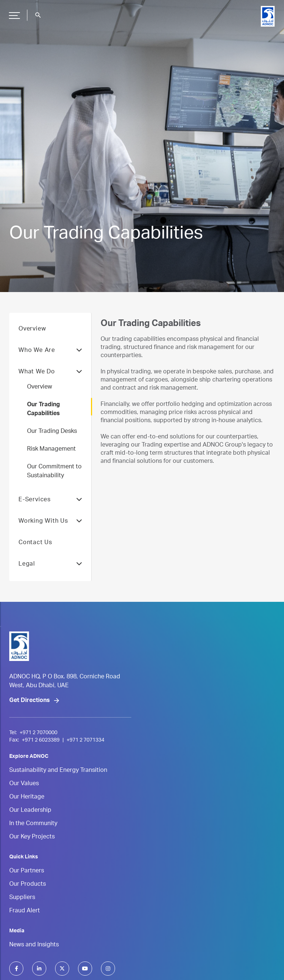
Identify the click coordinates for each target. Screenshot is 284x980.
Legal (50, 564)
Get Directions (30, 701)
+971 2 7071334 (85, 740)
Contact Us (35, 543)
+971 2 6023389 (41, 740)
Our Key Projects (32, 837)
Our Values (24, 784)
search (38, 15)
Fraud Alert (25, 911)
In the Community (33, 824)
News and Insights (34, 945)
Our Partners (27, 871)
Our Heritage (27, 797)
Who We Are (50, 351)
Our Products (28, 885)
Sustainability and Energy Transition (58, 771)
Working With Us (50, 522)
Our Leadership (30, 811)
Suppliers (22, 898)
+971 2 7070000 (38, 733)
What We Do (50, 372)
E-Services (50, 500)
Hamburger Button (13, 13)
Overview (32, 329)
